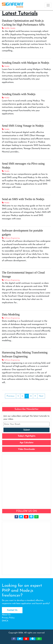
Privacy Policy (8, 618)
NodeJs (13, 28)
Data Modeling (11, 314)
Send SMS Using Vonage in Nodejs (23, 126)
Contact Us (12, 610)
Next (41, 396)
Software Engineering (12, 238)
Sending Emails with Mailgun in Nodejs (26, 63)
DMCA (5, 621)
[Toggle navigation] (48, 5)
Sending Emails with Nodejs (19, 94)
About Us (6, 615)
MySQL (7, 28)
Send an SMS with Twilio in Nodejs (23, 199)
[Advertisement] (26, 481)
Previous (11, 396)
